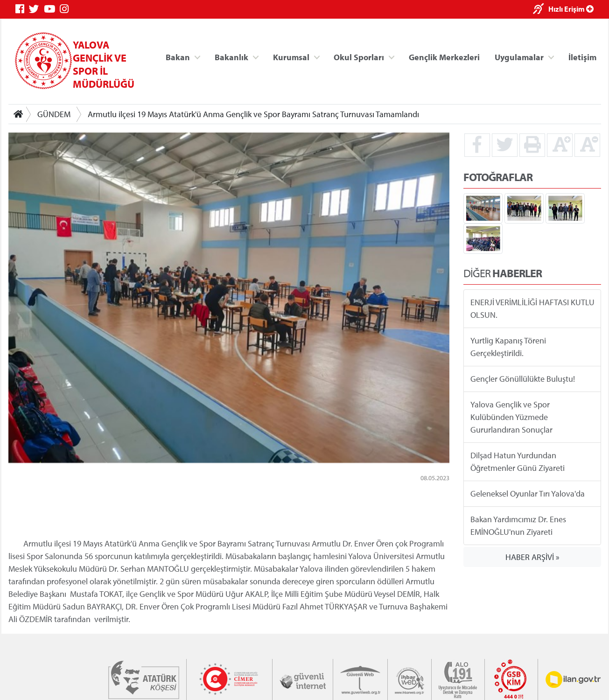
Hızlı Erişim (571, 9)
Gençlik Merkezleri (444, 57)
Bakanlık (231, 57)
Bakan (178, 57)
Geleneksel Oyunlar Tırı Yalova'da (527, 493)
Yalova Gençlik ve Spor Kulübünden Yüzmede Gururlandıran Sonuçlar (511, 417)
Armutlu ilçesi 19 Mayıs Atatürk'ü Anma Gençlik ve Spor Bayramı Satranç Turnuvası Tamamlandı (253, 114)
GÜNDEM (54, 114)
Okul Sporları (359, 57)
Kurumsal (291, 57)
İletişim (582, 57)
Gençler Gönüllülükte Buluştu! (522, 379)
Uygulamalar (519, 57)
